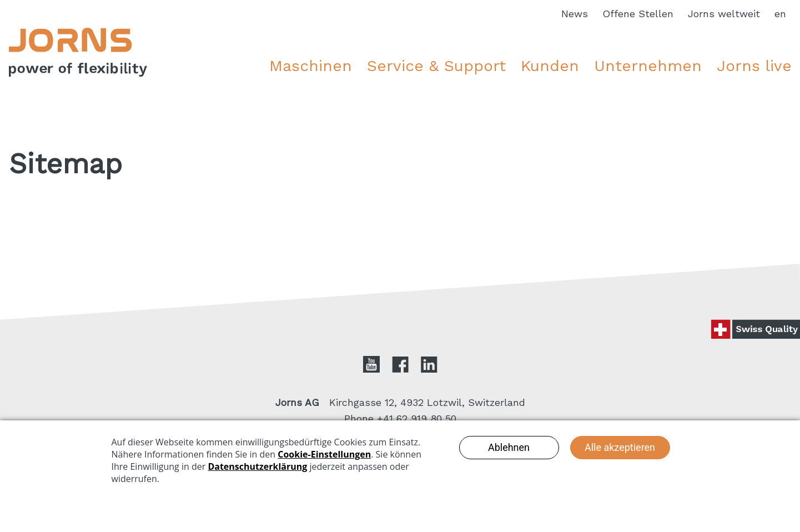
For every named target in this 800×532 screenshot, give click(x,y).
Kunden (550, 66)
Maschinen (311, 66)
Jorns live (754, 66)
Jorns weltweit (724, 14)
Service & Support (436, 66)
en (780, 14)
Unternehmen (648, 66)
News (575, 14)
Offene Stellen (638, 14)
